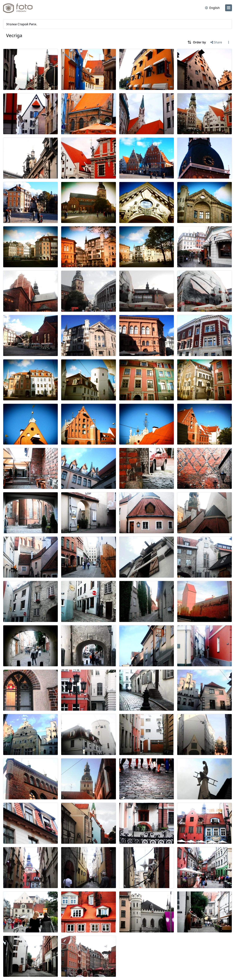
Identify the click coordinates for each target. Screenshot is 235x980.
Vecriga (14, 35)
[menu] (229, 8)
